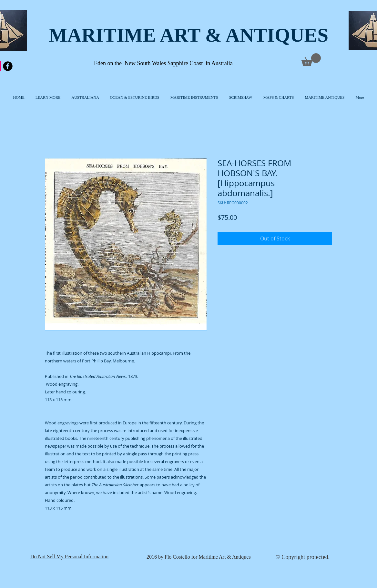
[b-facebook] (8, 66)
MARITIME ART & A (144, 35)
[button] (48, 97)
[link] (311, 60)
